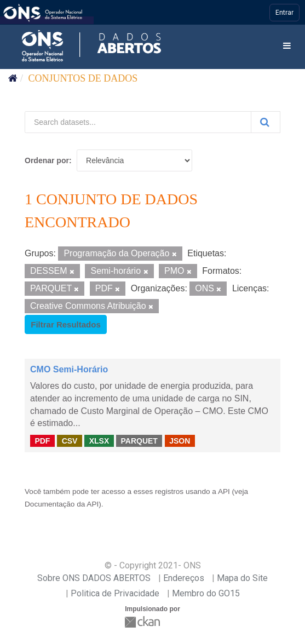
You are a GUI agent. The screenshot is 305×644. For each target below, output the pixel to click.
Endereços (184, 578)
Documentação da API (62, 504)
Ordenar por (47, 160)
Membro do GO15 (206, 593)
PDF (42, 440)
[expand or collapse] (287, 46)
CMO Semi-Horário (69, 369)
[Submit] (266, 122)
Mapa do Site (242, 578)
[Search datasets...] (138, 122)
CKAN (143, 622)
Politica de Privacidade (115, 593)
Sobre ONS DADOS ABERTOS (94, 578)
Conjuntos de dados (83, 78)
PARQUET (139, 440)
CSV (70, 440)
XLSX (99, 440)
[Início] (13, 78)
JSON (180, 440)
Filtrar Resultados (66, 324)
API (224, 491)
